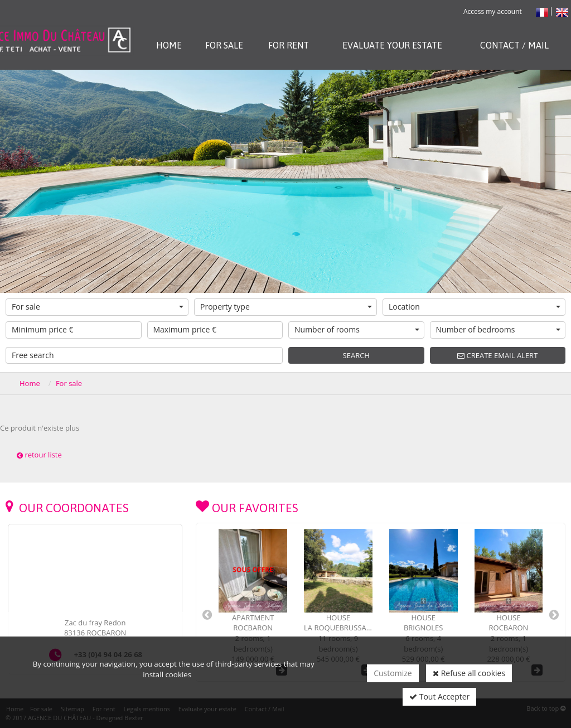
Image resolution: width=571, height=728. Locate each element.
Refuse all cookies (469, 673)
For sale (98, 307)
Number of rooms (357, 329)
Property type (286, 307)
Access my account (493, 11)
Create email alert (497, 355)
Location (475, 307)
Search (356, 355)
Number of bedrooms (499, 329)
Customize (393, 673)
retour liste (39, 455)
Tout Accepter (439, 696)
